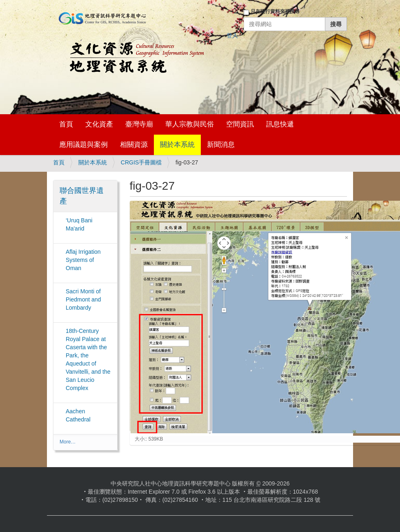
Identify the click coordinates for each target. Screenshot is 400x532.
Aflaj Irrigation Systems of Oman (83, 260)
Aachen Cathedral (78, 415)
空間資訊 (240, 124)
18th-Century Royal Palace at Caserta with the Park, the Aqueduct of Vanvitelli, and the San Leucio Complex (88, 359)
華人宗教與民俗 (190, 124)
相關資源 (134, 145)
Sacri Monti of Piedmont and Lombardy (83, 299)
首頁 (66, 124)
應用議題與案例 (83, 145)
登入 (232, 35)
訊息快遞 (280, 124)
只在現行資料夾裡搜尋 (275, 11)
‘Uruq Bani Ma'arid (79, 224)
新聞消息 (221, 145)
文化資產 (99, 124)
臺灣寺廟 (139, 124)
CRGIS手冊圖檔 (141, 162)
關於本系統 (177, 145)
